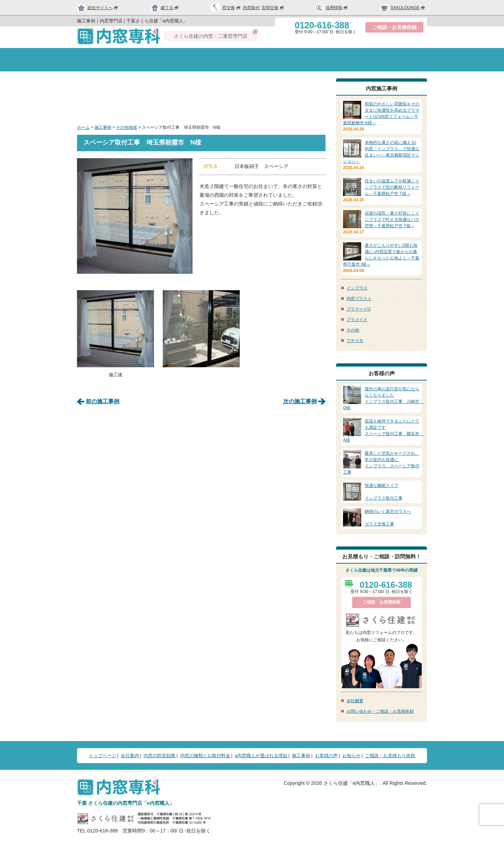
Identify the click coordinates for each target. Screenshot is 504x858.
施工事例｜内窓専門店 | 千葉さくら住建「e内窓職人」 (132, 21)
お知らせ (351, 756)
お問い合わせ (400, 60)
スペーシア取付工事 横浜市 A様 (383, 430)
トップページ (104, 60)
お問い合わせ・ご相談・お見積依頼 (380, 711)
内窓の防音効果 (220, 60)
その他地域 (126, 127)
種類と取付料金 (285, 60)
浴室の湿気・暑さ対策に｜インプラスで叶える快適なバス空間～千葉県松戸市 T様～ (392, 219)
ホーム (83, 127)
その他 (353, 330)
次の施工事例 (300, 401)
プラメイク (357, 320)
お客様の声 (326, 756)
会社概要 (355, 701)
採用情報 (331, 8)
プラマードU (359, 309)
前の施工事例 (103, 401)
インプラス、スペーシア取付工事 (381, 462)
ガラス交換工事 (381, 517)
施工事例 (103, 127)
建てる (165, 8)
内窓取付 (251, 8)
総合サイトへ (98, 8)
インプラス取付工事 (381, 491)
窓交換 (232, 8)
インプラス (357, 288)
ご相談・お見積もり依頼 (390, 756)
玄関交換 (273, 8)
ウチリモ (355, 341)
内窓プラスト (359, 299)
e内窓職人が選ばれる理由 (261, 756)
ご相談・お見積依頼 (394, 27)
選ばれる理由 (345, 60)
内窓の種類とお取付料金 (205, 756)
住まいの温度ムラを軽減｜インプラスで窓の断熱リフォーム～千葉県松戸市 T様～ (392, 187)
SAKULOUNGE (403, 8)
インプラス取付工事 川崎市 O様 (383, 398)
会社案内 (159, 60)
